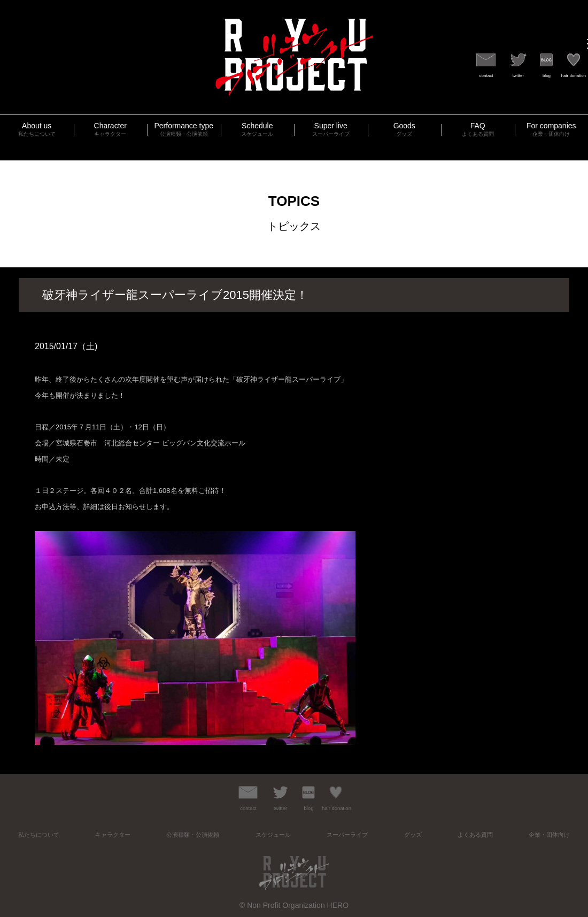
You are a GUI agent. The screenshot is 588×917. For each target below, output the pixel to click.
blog (547, 76)
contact (486, 76)
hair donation (574, 76)
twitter (518, 76)
